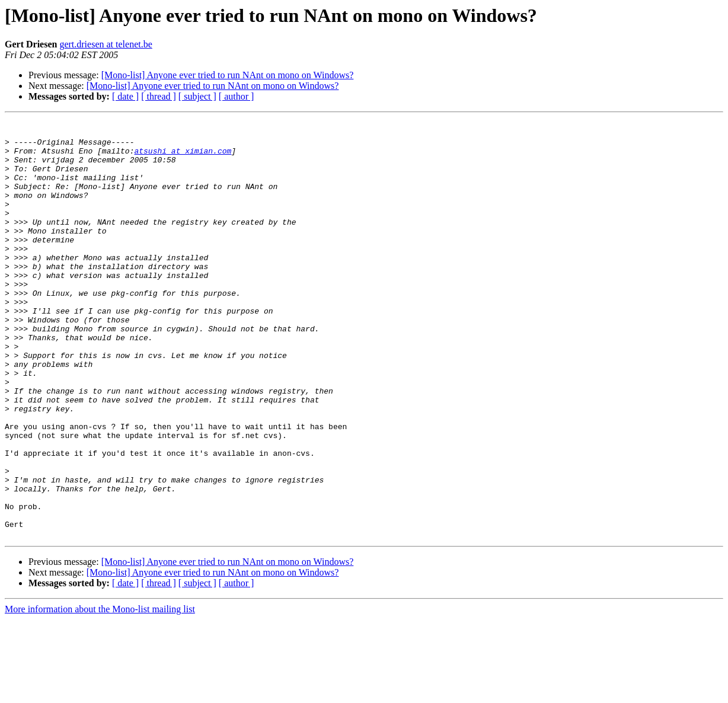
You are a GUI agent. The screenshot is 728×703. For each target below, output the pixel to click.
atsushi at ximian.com (183, 158)
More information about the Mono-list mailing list (100, 693)
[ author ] (237, 96)
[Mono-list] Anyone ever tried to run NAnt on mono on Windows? (228, 75)
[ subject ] (197, 96)
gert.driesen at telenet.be (106, 44)
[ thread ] (159, 96)
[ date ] (125, 96)
